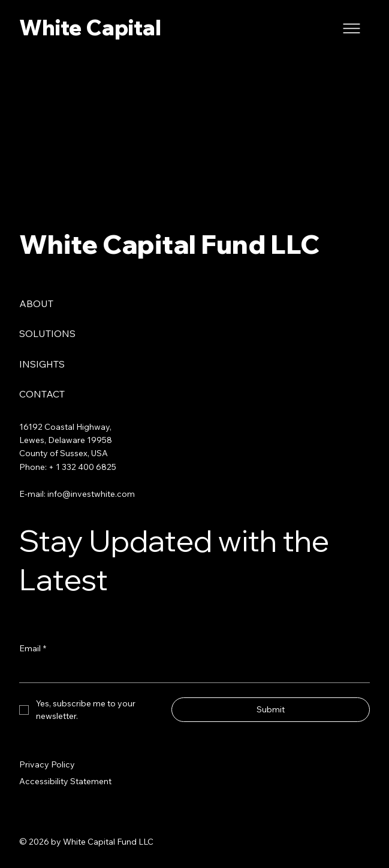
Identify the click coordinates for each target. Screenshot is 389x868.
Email (33, 648)
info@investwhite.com (91, 494)
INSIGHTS (42, 364)
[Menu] (352, 28)
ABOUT (36, 304)
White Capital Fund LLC (169, 244)
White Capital (90, 28)
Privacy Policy (47, 764)
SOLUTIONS (47, 333)
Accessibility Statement (65, 781)
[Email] (191, 671)
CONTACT (42, 394)
